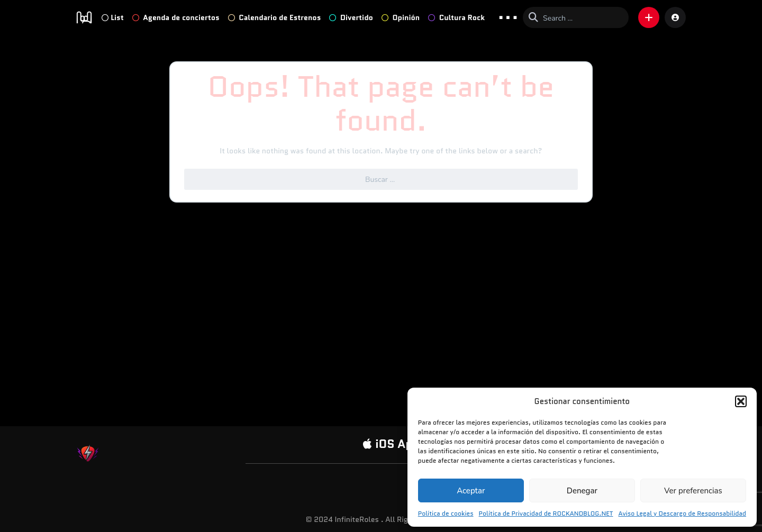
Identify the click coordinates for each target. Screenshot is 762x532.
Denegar (582, 491)
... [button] (508, 17)
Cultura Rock (456, 17)
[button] (741, 401)
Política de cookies (446, 513)
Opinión (401, 17)
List (113, 17)
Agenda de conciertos (176, 17)
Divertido (351, 17)
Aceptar (471, 491)
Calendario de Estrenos (275, 17)
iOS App (391, 444)
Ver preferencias (693, 491)
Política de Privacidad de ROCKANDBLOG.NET (546, 513)
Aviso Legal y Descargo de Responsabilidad (682, 513)
